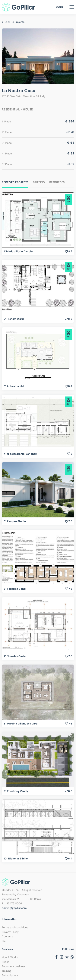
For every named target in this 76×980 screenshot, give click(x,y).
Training (7, 971)
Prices (6, 962)
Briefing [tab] (39, 182)
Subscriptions (10, 975)
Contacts (7, 936)
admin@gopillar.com (14, 908)
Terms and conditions (15, 927)
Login (59, 7)
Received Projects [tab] (15, 182)
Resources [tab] (57, 182)
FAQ (4, 941)
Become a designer (14, 966)
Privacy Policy (10, 932)
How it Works (10, 957)
